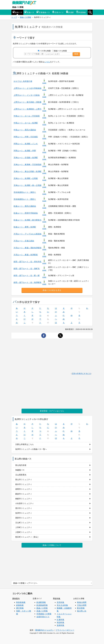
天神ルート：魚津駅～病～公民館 (28, 185)
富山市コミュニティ (24, 480)
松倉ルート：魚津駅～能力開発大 (28, 220)
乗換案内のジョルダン (45, 630)
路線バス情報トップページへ (25, 583)
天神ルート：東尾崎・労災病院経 (28, 164)
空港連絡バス (43, 12)
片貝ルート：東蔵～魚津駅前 (26, 255)
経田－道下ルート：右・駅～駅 (27, 275)
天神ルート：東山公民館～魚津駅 (28, 171)
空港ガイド (58, 12)
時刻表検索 (21, 602)
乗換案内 (16, 598)
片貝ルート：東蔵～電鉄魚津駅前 (28, 248)
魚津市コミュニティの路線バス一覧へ (31, 449)
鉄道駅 (70, 12)
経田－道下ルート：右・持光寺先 (28, 262)
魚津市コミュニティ (24, 513)
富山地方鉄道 (21, 465)
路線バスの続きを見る (52, 290)
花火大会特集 (62, 605)
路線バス (17, 12)
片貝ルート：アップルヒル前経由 (28, 234)
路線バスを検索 (60, 51)
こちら (47, 62)
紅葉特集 (60, 620)
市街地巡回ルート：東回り (25, 192)
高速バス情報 (42, 611)
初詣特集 (60, 622)
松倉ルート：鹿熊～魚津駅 (25, 227)
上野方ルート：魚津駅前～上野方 (28, 109)
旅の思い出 (82, 611)
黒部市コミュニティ (24, 518)
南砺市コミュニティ (24, 499)
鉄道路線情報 (42, 605)
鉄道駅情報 (41, 602)
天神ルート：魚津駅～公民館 (26, 178)
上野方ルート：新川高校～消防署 (28, 102)
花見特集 (60, 602)
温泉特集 (60, 625)
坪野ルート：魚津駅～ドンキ (26, 144)
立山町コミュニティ (24, 523)
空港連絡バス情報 (44, 614)
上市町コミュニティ (24, 527)
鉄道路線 (81, 12)
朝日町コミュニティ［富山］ (27, 537)
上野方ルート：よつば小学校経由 (28, 88)
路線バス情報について (52, 545)
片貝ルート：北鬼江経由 (24, 241)
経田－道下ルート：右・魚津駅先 (28, 282)
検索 (76, 54)
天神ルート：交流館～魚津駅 (26, 158)
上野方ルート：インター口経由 (27, 95)
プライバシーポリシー (65, 630)
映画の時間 (82, 602)
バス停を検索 (45, 51)
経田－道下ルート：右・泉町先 (27, 269)
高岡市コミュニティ (24, 489)
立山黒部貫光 (21, 475)
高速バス (29, 12)
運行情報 (20, 608)
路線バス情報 (18, 7)
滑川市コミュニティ (24, 508)
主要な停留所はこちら (25, 444)
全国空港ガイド (43, 617)
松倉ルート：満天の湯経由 (25, 206)
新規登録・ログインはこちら (52, 411)
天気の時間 (82, 605)
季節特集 (57, 598)
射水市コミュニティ (24, 484)
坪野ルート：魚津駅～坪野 (25, 151)
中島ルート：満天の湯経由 (25, 130)
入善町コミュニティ (24, 532)
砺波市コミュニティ (24, 494)
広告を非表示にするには (81, 374)
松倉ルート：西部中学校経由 (26, 213)
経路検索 (20, 605)
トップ (14, 17)
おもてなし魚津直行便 (23, 81)
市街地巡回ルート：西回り (25, 199)
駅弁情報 (81, 608)
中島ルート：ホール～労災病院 (27, 116)
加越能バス (20, 470)
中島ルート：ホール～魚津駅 (26, 123)
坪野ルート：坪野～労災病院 (26, 137)
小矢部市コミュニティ (25, 503)
